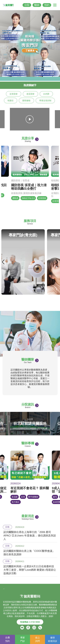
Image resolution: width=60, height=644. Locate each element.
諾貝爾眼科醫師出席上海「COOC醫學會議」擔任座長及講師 (29, 553)
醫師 (37, 5)
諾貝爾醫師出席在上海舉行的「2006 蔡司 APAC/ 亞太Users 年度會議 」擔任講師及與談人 (30, 536)
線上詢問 (38, 639)
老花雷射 (30, 94)
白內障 (46, 94)
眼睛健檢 (26, 101)
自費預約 (8, 639)
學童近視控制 (45, 101)
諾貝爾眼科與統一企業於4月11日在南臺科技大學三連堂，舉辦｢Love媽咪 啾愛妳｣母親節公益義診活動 (30, 570)
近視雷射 (14, 94)
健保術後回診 (53, 639)
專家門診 (23, 639)
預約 (47, 5)
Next (57, 262)
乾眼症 (11, 101)
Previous (3, 262)
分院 (27, 5)
